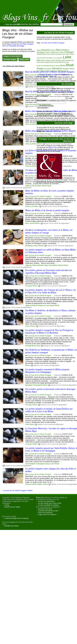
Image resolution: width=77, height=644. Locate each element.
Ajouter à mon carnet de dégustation (18, 188)
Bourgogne (41, 52)
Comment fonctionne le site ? (49, 511)
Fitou (64, 54)
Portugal (28, 346)
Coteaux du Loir (43, 305)
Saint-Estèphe (30, 464)
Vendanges (54, 71)
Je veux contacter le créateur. (49, 505)
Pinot (61, 62)
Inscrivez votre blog (45, 509)
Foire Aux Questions (45, 513)
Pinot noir (29, 85)
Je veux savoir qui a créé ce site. (50, 503)
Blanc (37, 206)
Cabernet (48, 52)
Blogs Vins (40, 497)
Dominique (59, 54)
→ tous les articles (11, 24)
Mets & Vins (53, 147)
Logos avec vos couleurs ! (47, 514)
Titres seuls (24, 59)
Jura (55, 58)
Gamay (72, 54)
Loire (32, 206)
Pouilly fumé (40, 66)
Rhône (28, 206)
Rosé (70, 65)
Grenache (40, 58)
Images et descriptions (12, 56)
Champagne (38, 385)
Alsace (35, 85)
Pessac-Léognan (45, 62)
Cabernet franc (55, 52)
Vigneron (60, 71)
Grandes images (10, 59)
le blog (7, 505)
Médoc (60, 265)
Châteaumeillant (41, 54)
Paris (38, 62)
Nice (39, 346)
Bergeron (53, 50)
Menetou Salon (43, 265)
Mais (39, 60)
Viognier (66, 71)
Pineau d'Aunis (54, 62)
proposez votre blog (53, 131)
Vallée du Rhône (31, 186)
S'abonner (58, 196)
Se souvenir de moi (46, 105)
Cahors (36, 246)
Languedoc (59, 58)
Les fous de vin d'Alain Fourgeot (22, 44)
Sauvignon (66, 69)
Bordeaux (65, 50)
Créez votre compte (60, 111)
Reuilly (58, 66)
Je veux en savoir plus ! (47, 501)
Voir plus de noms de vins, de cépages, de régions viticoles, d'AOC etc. (53, 75)
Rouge (40, 69)
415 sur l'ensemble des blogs (13, 46)
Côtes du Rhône (31, 124)
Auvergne (29, 286)
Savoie (32, 223)
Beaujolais (29, 246)
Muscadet (68, 60)
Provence (48, 66)
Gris (44, 58)
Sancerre (57, 68)
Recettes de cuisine (11, 526)
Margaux (48, 60)
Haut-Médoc (53, 265)
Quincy (48, 464)
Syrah (39, 71)
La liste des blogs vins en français (16, 518)
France (68, 54)
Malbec (40, 484)
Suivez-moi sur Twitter (12, 507)
